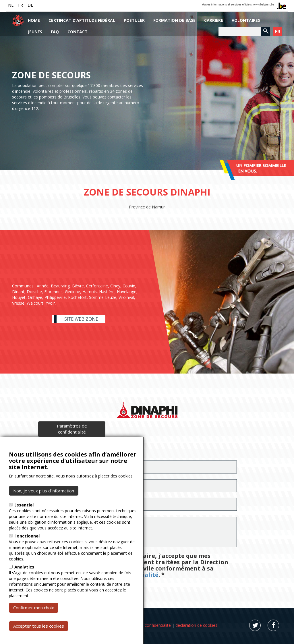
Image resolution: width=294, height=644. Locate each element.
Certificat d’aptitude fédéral (82, 20)
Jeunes (35, 32)
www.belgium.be (264, 4)
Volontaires (246, 20)
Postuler (134, 20)
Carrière (214, 20)
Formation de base (174, 20)
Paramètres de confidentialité (72, 429)
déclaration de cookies (196, 625)
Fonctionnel (27, 536)
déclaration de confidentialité (144, 625)
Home (34, 20)
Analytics (24, 567)
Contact (78, 32)
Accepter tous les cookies (39, 626)
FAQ (55, 32)
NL (11, 5)
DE (30, 5)
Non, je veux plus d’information (44, 491)
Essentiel (24, 505)
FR (21, 5)
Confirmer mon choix (34, 608)
